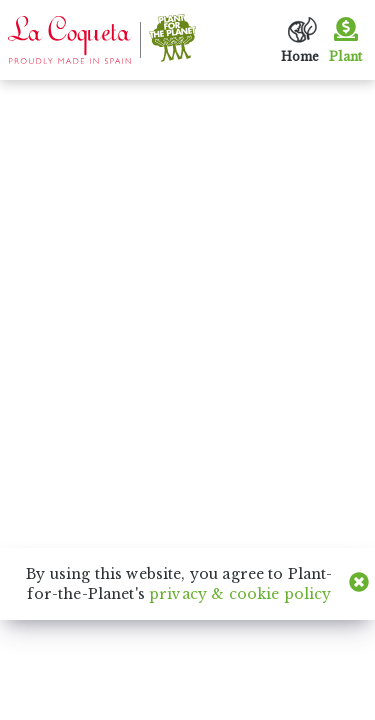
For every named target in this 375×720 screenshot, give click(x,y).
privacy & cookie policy (240, 594)
